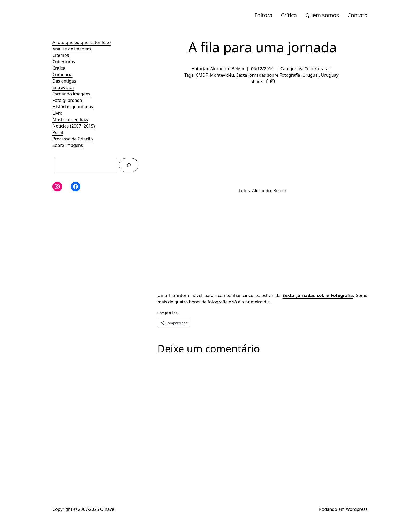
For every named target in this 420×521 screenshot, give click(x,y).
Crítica (289, 15)
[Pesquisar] (129, 165)
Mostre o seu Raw (70, 120)
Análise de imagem (72, 49)
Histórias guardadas (73, 107)
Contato (357, 15)
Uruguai (311, 75)
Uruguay (330, 75)
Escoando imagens (71, 94)
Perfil (58, 132)
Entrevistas (63, 87)
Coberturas (64, 62)
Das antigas (64, 81)
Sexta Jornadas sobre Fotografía (268, 75)
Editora (263, 15)
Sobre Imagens (68, 145)
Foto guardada (67, 100)
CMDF (202, 75)
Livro (57, 113)
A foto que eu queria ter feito (82, 42)
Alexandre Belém (227, 69)
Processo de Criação (73, 139)
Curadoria (63, 75)
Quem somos (322, 15)
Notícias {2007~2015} (74, 126)
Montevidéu (222, 75)
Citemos (61, 55)
